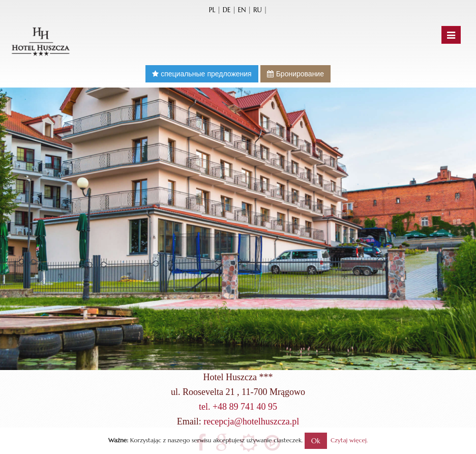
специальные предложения (202, 74)
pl (212, 10)
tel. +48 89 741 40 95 (238, 407)
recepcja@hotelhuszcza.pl (251, 421)
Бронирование (295, 74)
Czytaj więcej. (349, 440)
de (227, 10)
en (242, 10)
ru (258, 10)
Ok (316, 441)
